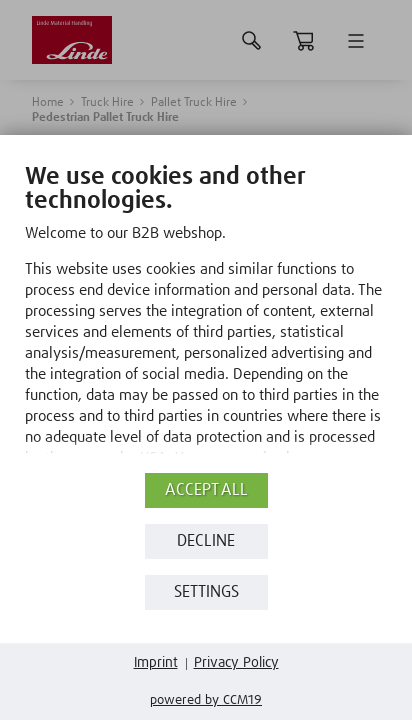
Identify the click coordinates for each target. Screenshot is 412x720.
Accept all (206, 490)
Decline (206, 541)
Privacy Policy (236, 663)
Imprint (156, 663)
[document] (206, 319)
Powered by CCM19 (206, 700)
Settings (206, 592)
